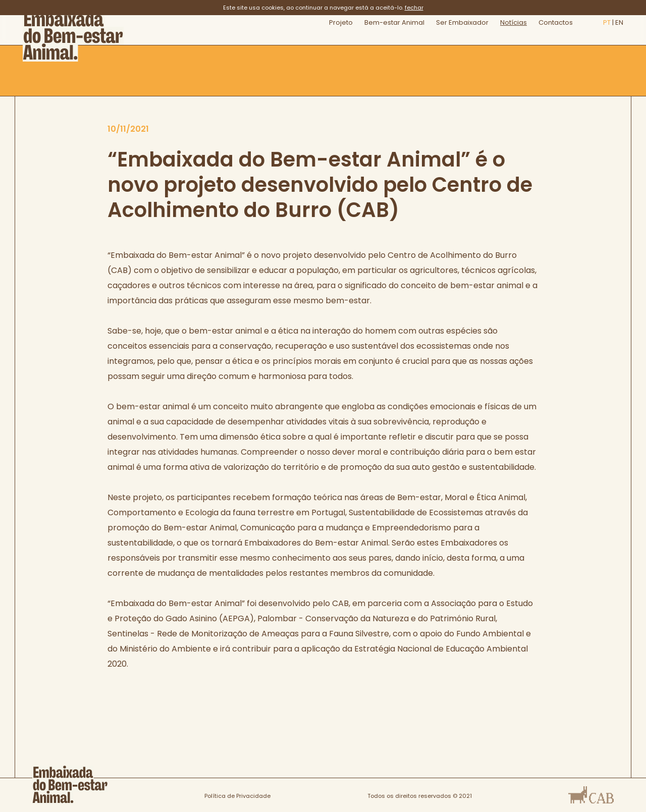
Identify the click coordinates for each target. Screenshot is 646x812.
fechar (414, 8)
